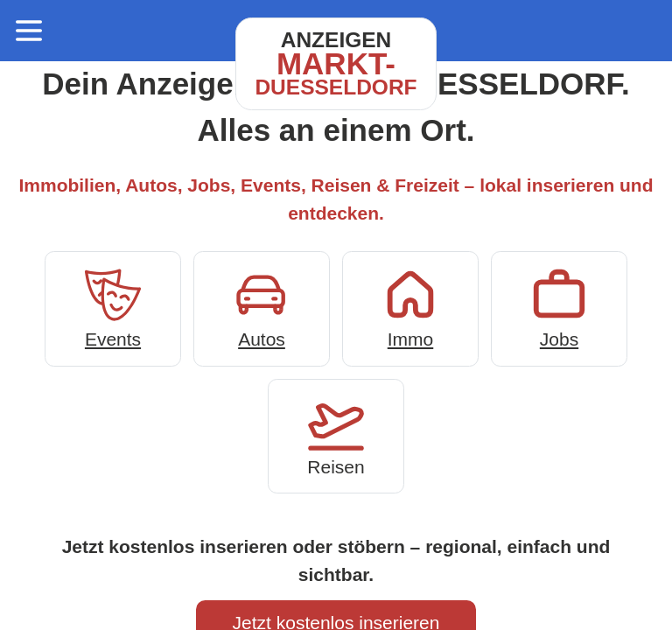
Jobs (559, 307)
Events (113, 307)
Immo (410, 307)
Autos (262, 307)
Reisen (336, 434)
